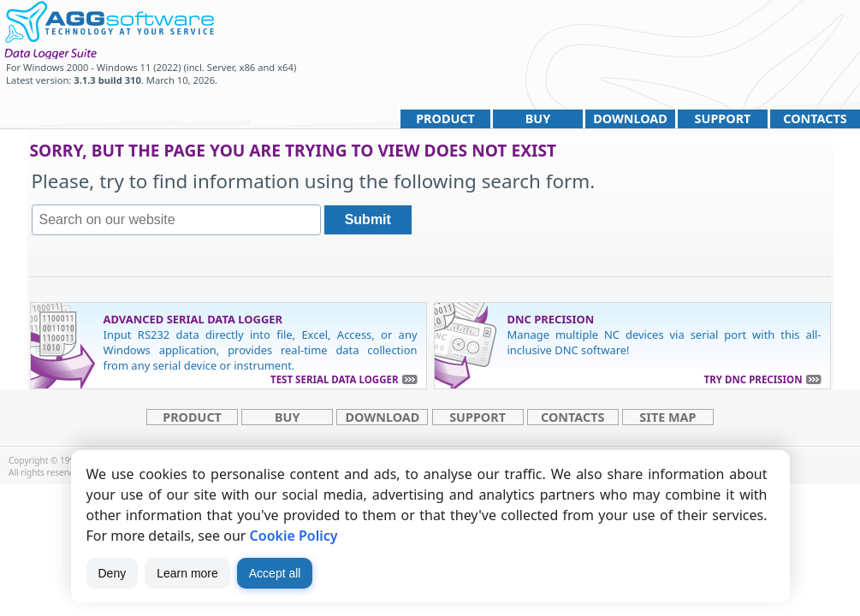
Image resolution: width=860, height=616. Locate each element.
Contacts (815, 118)
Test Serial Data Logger (334, 379)
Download (630, 118)
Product (445, 118)
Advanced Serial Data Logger (193, 319)
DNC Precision (551, 319)
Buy (538, 118)
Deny (113, 573)
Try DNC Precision (753, 379)
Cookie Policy (294, 536)
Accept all (275, 573)
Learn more (187, 573)
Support (723, 118)
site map (667, 417)
